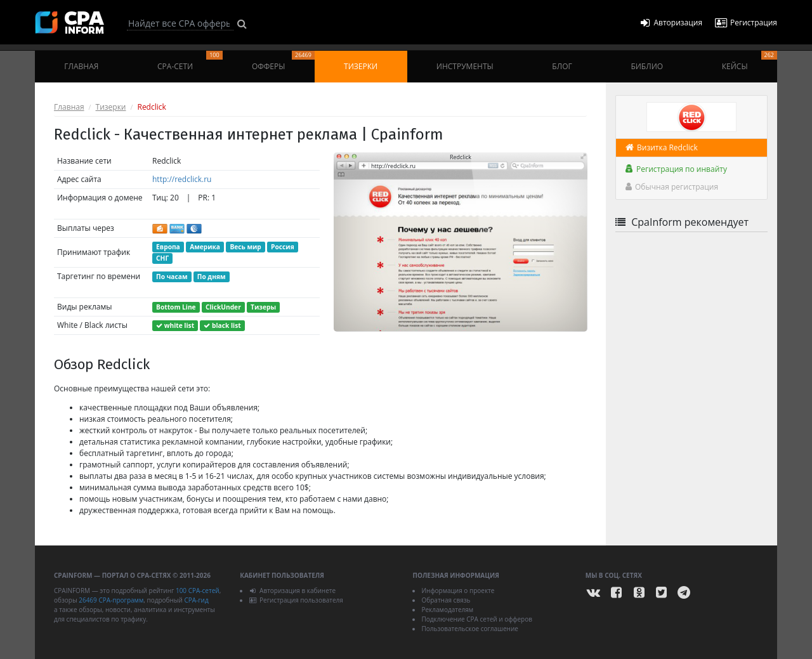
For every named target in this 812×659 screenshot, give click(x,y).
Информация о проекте (458, 590)
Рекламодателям (447, 610)
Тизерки (361, 66)
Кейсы (750, 61)
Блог (562, 66)
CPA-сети (190, 61)
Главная (81, 66)
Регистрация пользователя (296, 600)
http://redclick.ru (182, 179)
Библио (647, 66)
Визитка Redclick (662, 147)
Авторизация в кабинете (292, 590)
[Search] (180, 23)
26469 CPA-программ (111, 600)
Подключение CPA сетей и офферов (477, 619)
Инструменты (465, 66)
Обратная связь (446, 600)
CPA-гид (196, 600)
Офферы (283, 61)
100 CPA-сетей (198, 590)
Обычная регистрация (672, 187)
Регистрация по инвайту (676, 169)
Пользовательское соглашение (469, 629)
